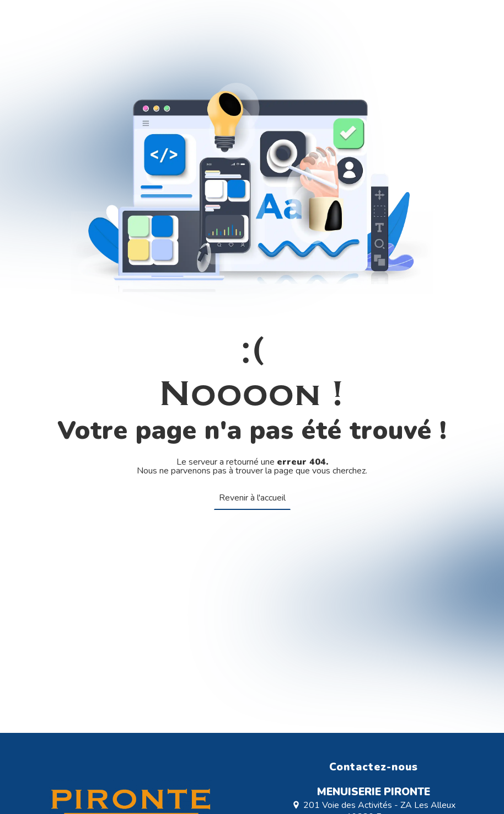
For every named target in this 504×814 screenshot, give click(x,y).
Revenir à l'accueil (252, 498)
